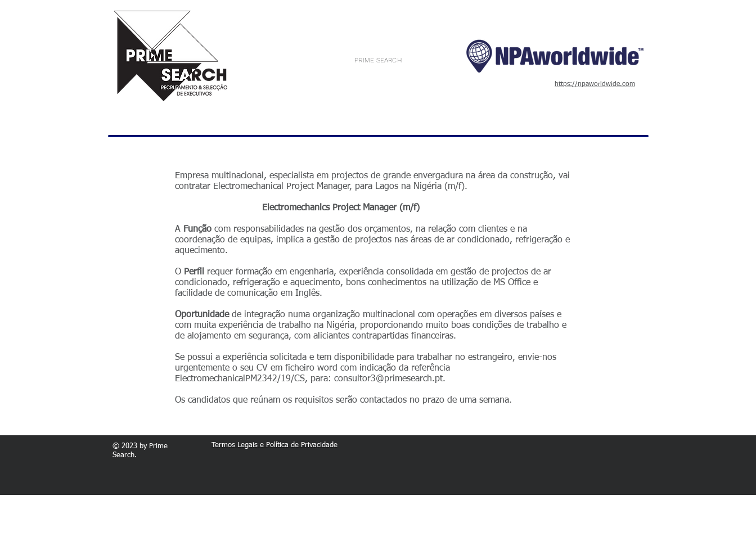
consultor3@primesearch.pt (388, 379)
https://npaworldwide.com (595, 84)
